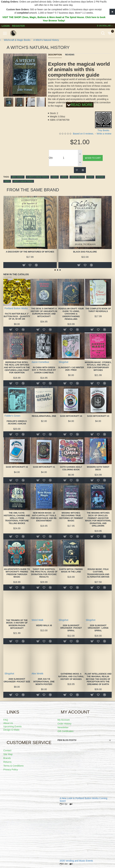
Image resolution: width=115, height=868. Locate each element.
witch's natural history (23, 181)
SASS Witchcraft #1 (44, 467)
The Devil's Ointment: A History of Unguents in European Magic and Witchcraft (44, 313)
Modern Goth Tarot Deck (98, 468)
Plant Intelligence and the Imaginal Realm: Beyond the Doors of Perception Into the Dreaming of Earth (98, 679)
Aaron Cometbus (40, 362)
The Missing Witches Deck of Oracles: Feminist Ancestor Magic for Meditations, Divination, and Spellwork (98, 519)
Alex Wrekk (38, 674)
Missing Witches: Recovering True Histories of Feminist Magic (71, 517)
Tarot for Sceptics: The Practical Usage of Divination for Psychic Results (44, 573)
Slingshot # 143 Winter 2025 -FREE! (71, 369)
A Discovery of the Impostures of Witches (30, 252)
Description (55, 55)
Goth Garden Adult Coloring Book (71, 468)
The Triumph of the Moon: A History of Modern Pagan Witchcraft (17, 624)
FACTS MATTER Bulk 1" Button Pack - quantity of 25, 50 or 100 (17, 316)
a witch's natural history (37, 177)
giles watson (17, 177)
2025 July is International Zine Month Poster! (44, 682)
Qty (51, 158)
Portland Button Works (16, 308)
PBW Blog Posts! (67, 740)
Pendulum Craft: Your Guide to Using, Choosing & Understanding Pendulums (71, 314)
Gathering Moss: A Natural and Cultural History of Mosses (71, 676)
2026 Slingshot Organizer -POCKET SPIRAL (71, 628)
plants (90, 177)
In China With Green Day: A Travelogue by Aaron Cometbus (44, 370)
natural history (77, 177)
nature (55, 177)
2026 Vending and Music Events (76, 861)
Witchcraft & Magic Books (17, 40)
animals (100, 177)
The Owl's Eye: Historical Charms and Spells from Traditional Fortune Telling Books (17, 518)
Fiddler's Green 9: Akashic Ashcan (17, 423)
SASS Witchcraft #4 (71, 416)
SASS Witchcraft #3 (98, 416)
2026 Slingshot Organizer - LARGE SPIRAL (98, 628)
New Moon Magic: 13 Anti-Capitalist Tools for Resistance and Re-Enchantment (44, 517)
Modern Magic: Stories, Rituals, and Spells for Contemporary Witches (98, 366)
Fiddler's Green (12, 416)
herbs (7, 181)
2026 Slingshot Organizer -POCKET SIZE (17, 680)
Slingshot (63, 362)
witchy (64, 177)
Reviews (70, 55)
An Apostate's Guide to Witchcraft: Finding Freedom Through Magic (17, 573)
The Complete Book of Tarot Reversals (98, 310)
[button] (21, 96)
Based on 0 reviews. (83, 134)
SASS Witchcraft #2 (17, 467)
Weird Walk (38, 620)
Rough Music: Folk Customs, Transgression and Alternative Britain (98, 573)
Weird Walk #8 (44, 625)
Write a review (104, 134)
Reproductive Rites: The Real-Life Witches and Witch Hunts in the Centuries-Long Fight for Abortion (17, 368)
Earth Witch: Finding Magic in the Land (71, 571)
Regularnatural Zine (44, 416)
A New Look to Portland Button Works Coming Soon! (84, 800)
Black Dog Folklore (85, 252)
